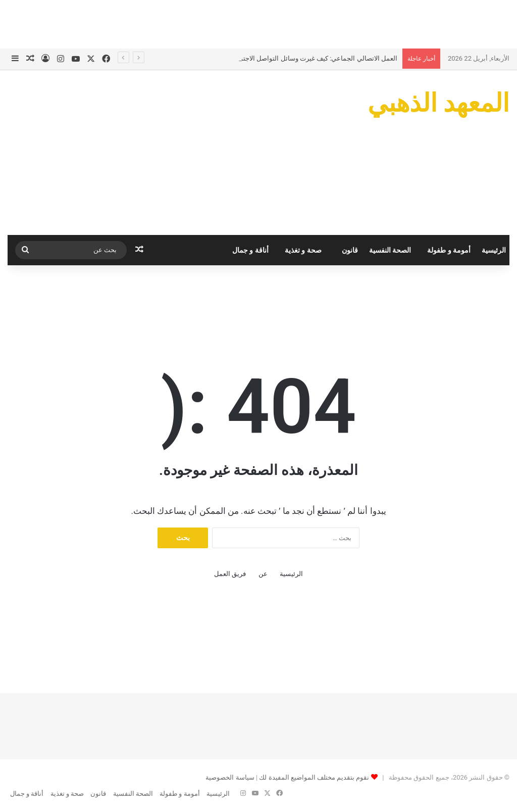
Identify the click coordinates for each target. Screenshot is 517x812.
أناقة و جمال (250, 250)
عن (263, 574)
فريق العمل (230, 574)
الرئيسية (494, 250)
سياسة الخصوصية (230, 777)
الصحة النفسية (390, 250)
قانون (350, 250)
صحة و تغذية (303, 250)
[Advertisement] (258, 23)
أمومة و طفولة (449, 250)
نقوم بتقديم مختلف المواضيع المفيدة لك (313, 777)
